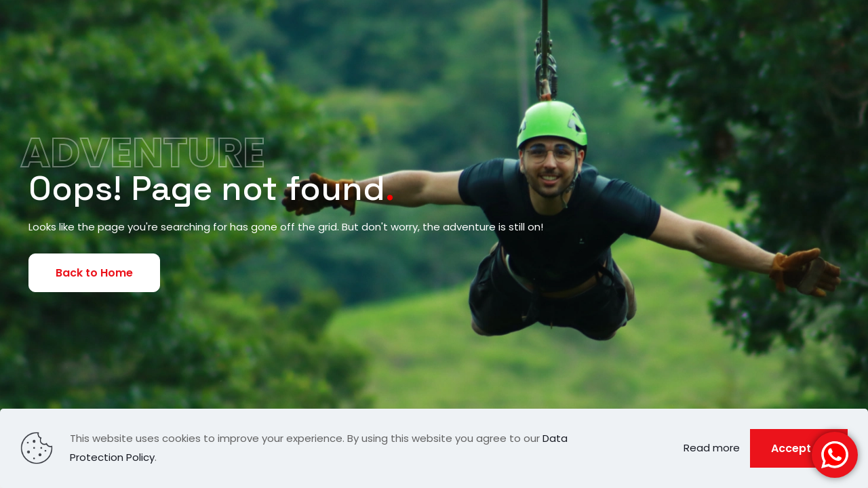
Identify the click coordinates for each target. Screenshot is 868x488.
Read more (712, 448)
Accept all (799, 448)
